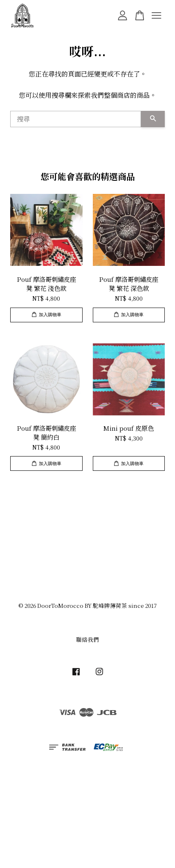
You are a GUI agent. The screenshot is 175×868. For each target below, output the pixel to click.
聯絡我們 (87, 639)
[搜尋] (76, 119)
